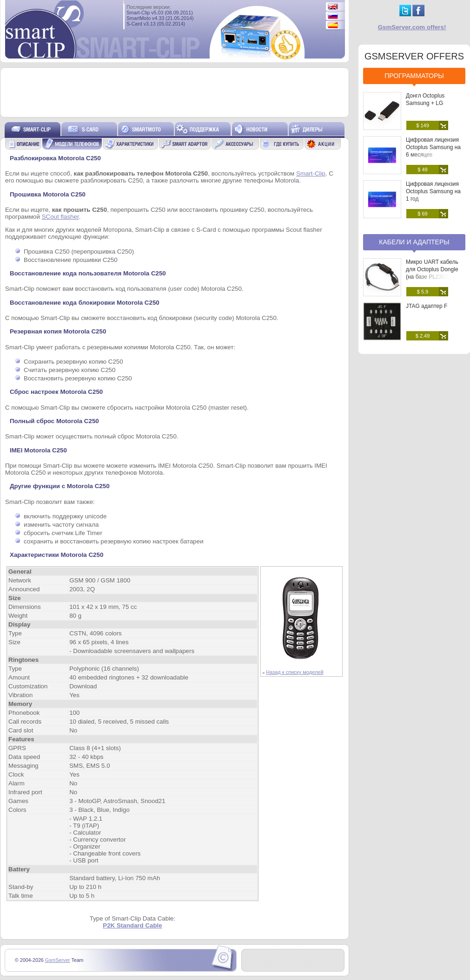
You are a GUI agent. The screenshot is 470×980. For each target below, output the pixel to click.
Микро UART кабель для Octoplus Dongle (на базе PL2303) (432, 269)
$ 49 (422, 170)
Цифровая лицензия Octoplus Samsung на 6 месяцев (433, 147)
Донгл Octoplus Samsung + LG (425, 99)
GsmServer (58, 960)
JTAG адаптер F (427, 306)
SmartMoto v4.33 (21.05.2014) (160, 18)
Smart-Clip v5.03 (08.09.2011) (160, 13)
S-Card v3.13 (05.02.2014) (156, 24)
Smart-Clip (311, 173)
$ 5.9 (423, 292)
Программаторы (414, 76)
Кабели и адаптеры (414, 242)
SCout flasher (60, 217)
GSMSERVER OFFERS (414, 56)
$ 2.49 (423, 336)
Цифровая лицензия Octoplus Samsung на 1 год (433, 191)
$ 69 (422, 214)
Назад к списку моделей (295, 672)
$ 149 (423, 125)
